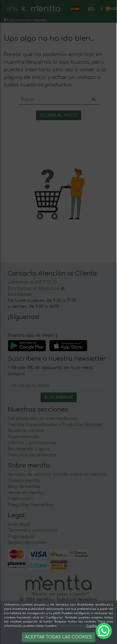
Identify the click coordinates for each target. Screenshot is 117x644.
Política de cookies (71, 626)
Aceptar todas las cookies (58, 637)
